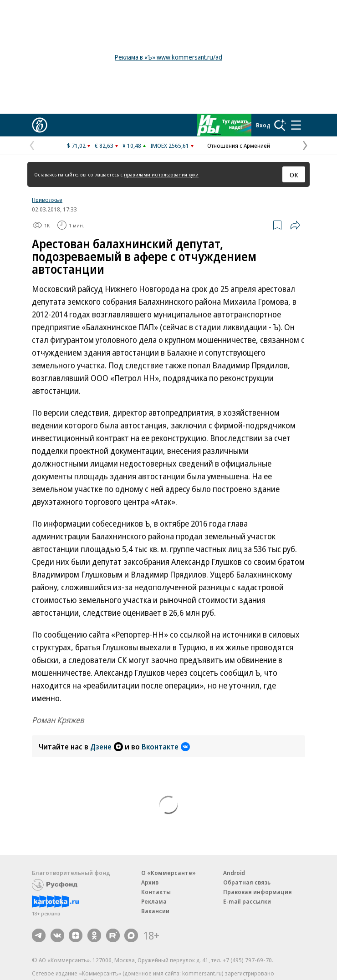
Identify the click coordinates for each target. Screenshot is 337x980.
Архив (150, 882)
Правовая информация (258, 892)
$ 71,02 (76, 146)
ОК (294, 175)
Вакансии (155, 911)
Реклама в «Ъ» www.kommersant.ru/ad (168, 57)
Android (234, 873)
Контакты (156, 892)
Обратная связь (247, 882)
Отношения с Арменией (239, 146)
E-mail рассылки (247, 901)
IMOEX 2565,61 (170, 146)
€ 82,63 (104, 146)
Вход (263, 125)
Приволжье (47, 200)
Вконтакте (166, 747)
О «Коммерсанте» (168, 873)
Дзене (107, 747)
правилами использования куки (161, 174)
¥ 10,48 (132, 146)
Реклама (154, 901)
